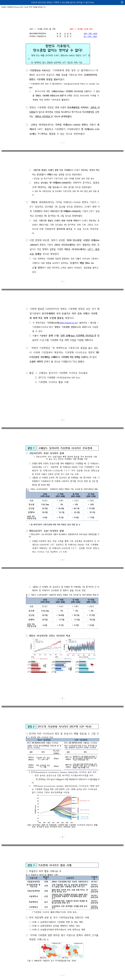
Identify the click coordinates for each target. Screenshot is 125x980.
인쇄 (122, 2)
